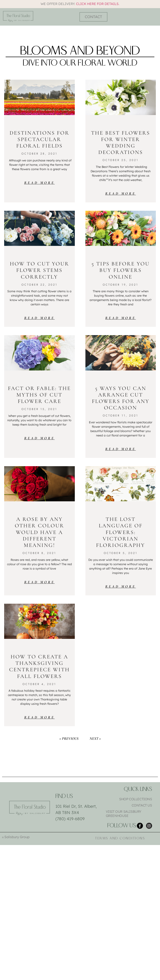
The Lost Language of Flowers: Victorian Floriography (121, 532)
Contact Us (142, 805)
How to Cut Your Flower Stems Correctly (39, 270)
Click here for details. (98, 4)
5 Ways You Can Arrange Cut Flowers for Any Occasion (121, 398)
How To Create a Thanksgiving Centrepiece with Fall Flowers (39, 666)
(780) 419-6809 (70, 819)
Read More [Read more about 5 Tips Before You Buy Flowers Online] (121, 318)
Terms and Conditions (120, 839)
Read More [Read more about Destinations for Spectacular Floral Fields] (39, 183)
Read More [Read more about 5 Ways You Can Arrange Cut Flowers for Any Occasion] (121, 449)
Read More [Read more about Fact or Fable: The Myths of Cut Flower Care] (39, 438)
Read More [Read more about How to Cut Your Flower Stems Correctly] (39, 318)
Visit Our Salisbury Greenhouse (124, 814)
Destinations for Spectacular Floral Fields (39, 139)
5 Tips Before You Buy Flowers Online (121, 270)
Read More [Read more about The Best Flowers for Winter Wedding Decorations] (121, 193)
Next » (95, 738)
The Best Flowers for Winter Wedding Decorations (121, 143)
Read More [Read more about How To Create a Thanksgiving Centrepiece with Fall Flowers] (39, 717)
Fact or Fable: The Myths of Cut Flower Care (39, 395)
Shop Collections (136, 799)
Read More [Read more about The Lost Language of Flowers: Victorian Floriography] (121, 586)
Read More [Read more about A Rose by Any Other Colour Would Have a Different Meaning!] (39, 582)
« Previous (69, 738)
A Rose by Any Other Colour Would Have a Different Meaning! (39, 532)
